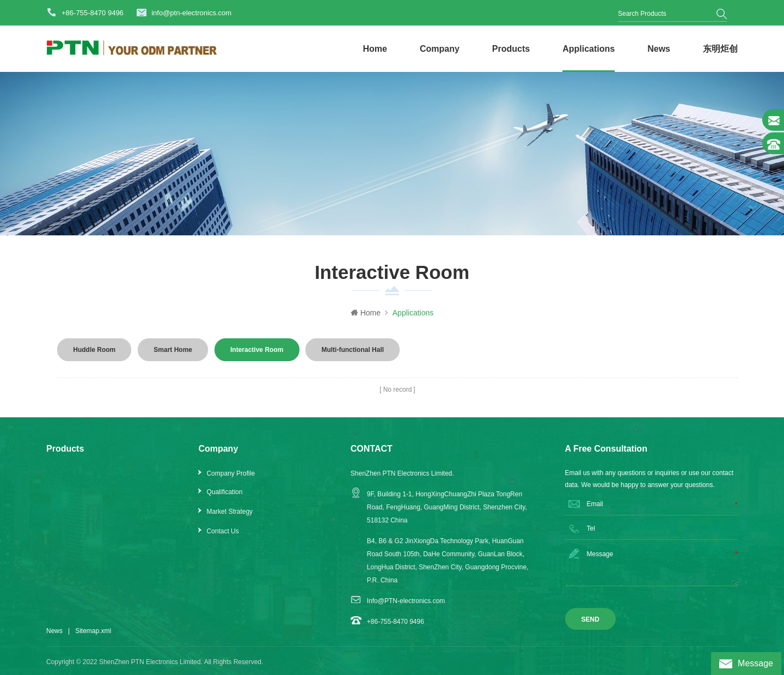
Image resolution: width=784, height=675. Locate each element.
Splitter (65, 551)
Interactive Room (263, 350)
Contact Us (222, 531)
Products (511, 49)
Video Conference (81, 473)
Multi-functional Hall (362, 350)
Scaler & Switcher (80, 492)
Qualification (224, 492)
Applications (589, 49)
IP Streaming (73, 590)
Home (375, 49)
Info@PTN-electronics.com (406, 601)
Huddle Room (95, 350)
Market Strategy (229, 512)
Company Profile (231, 473)
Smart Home (177, 350)
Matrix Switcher (77, 512)
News (659, 49)
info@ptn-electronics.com (191, 13)
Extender (68, 531)
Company (440, 49)
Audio (63, 570)
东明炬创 (720, 49)
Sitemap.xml (93, 631)
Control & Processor (84, 610)
